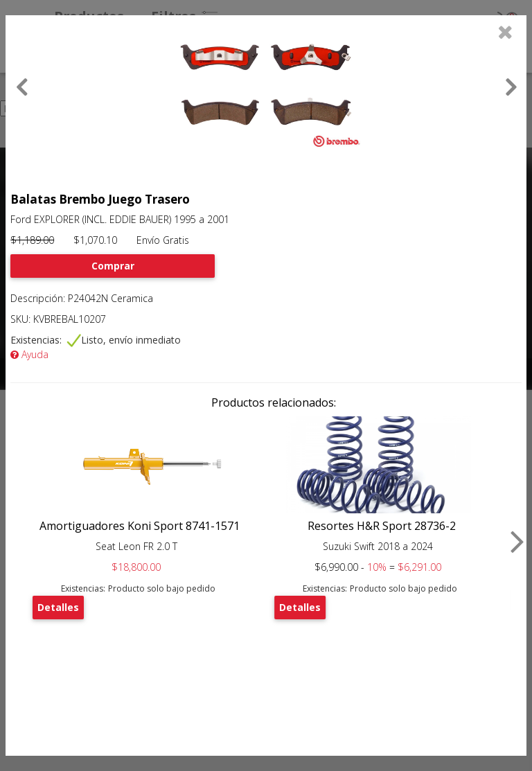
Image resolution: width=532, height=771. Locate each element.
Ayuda (29, 354)
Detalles (58, 607)
